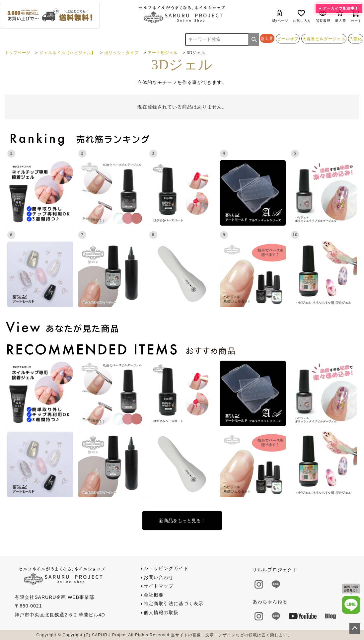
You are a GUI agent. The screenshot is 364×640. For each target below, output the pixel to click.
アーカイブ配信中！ (341, 8)
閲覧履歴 (323, 16)
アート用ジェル (163, 53)
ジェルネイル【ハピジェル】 (68, 53)
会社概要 (154, 595)
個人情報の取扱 (161, 612)
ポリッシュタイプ (121, 53)
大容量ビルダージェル (324, 39)
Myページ (280, 16)
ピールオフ (288, 39)
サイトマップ (159, 586)
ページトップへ (355, 628)
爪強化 (356, 39)
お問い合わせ (159, 577)
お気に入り (302, 16)
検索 (254, 39)
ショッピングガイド (166, 568)
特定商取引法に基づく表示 (174, 604)
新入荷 (341, 16)
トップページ (18, 53)
